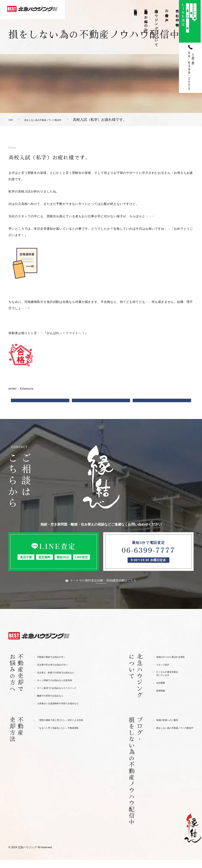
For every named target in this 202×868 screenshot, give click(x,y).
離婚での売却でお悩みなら (54, 704)
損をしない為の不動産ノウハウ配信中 (58, 120)
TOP (12, 120)
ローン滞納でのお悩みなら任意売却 (60, 688)
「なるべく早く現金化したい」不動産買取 (64, 736)
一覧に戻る (101, 404)
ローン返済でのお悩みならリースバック (63, 696)
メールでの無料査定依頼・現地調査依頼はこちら (103, 588)
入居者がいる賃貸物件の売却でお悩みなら (64, 712)
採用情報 (162, 700)
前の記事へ (40, 404)
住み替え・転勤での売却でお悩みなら (61, 681)
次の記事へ (162, 404)
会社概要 (162, 693)
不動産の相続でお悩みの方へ (56, 665)
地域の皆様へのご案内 (171, 728)
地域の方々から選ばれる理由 (175, 665)
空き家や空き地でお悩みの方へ (57, 673)
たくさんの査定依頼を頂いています (171, 683)
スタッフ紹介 (165, 673)
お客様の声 (167, 12)
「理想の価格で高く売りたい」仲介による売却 (67, 728)
